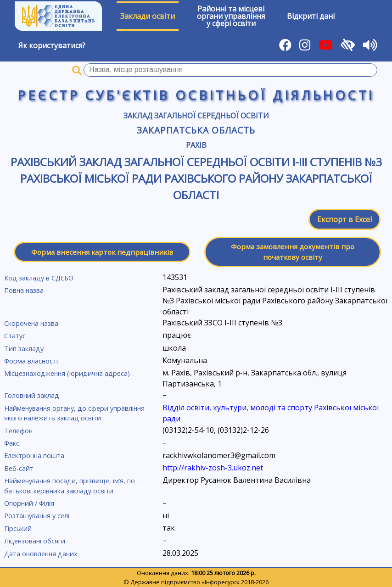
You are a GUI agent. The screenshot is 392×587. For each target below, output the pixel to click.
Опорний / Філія (29, 503)
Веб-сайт (19, 468)
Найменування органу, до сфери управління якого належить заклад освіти (74, 413)
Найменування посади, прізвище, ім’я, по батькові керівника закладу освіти (70, 486)
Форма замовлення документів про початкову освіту (293, 252)
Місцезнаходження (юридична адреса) (67, 373)
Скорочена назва (31, 323)
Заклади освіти (148, 16)
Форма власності (31, 361)
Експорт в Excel (344, 219)
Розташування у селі (37, 516)
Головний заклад (32, 395)
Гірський (18, 528)
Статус (15, 336)
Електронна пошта (34, 456)
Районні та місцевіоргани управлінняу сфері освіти (231, 16)
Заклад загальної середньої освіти (196, 116)
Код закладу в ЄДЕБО (39, 278)
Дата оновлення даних (41, 554)
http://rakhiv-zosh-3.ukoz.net (213, 468)
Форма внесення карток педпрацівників (102, 252)
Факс (12, 443)
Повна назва (24, 290)
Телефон (18, 431)
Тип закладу (24, 349)
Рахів (196, 145)
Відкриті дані (311, 16)
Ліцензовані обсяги (35, 541)
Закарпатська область (196, 130)
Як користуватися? (52, 45)
